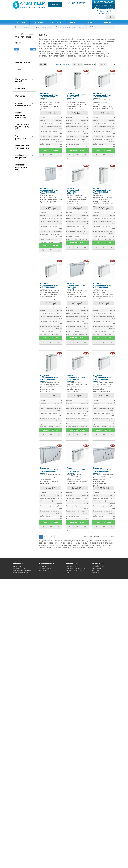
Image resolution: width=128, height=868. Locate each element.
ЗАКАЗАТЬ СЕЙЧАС (51, 150)
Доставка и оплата (20, 568)
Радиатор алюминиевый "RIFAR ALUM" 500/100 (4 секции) (76, 96)
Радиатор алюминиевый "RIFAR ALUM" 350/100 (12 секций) (76, 471)
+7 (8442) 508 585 (77, 3)
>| (52, 537)
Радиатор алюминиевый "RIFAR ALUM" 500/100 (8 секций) (49, 378)
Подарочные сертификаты (76, 568)
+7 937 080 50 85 (104, 2)
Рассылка (96, 573)
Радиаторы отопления (43, 27)
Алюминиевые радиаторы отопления (70, 27)
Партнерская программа (75, 570)
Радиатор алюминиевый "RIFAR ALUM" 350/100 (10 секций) (102, 378)
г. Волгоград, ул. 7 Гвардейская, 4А (104, 12)
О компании (17, 566)
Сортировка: (78, 64)
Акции (68, 573)
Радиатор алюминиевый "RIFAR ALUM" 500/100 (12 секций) (102, 471)
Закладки (96, 570)
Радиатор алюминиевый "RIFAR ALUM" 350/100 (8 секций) (102, 286)
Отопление (25, 27)
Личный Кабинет (98, 566)
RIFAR (91, 27)
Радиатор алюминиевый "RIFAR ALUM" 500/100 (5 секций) (49, 191)
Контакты (43, 566)
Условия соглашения (20, 573)
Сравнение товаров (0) (61, 64)
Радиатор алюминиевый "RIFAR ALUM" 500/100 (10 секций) (49, 471)
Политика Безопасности (22, 570)
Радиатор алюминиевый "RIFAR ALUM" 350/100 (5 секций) (102, 96)
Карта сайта (44, 570)
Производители (72, 566)
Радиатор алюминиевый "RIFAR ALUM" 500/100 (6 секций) (102, 191)
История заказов (99, 568)
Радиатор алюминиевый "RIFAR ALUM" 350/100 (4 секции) (49, 96)
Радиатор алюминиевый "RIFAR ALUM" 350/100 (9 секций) (76, 378)
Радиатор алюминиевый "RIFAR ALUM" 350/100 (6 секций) (76, 191)
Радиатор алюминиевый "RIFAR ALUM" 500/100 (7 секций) (76, 286)
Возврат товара (45, 568)
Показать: (103, 64)
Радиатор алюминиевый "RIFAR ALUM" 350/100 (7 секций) (49, 286)
